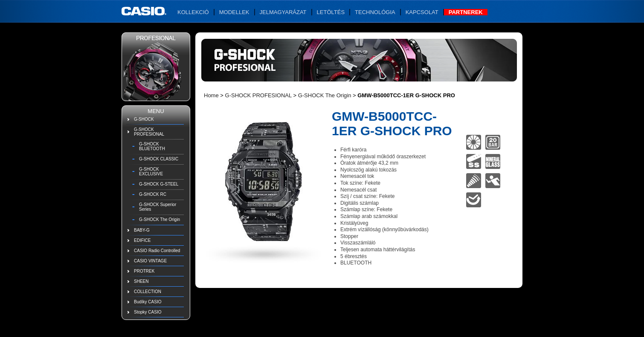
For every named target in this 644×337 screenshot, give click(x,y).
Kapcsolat (422, 12)
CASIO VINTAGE (150, 261)
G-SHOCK (144, 119)
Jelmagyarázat (283, 12)
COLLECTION (148, 292)
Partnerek (466, 12)
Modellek (234, 12)
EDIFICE (142, 240)
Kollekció (193, 12)
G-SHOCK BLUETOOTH (152, 146)
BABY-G (142, 230)
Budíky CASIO (148, 302)
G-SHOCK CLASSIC (159, 159)
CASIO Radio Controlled (157, 251)
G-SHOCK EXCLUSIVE (151, 171)
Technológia (375, 12)
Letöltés (331, 12)
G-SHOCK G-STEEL (159, 184)
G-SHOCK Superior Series (158, 207)
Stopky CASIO (148, 312)
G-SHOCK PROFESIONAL (149, 132)
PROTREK (144, 271)
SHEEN (141, 281)
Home (211, 95)
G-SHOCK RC (153, 194)
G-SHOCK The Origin (160, 219)
